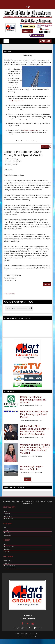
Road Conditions (27, 31)
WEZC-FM (7, 563)
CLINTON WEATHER (28, 329)
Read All (45, 147)
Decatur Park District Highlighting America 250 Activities (33, 400)
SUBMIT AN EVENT (9, 547)
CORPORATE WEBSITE (10, 568)
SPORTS (6, 530)
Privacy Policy (18, 628)
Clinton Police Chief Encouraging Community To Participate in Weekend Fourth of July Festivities (34, 430)
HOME (6, 511)
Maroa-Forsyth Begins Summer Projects (31, 468)
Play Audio (11, 308)
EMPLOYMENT (8, 516)
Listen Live (45, 41)
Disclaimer (38, 628)
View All (27, 479)
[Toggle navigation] (6, 41)
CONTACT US (27, 504)
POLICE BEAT (8, 533)
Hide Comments (10, 294)
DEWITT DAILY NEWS (10, 566)
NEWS (6, 528)
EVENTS (6, 544)
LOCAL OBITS (8, 535)
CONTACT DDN (8, 519)
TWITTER (7, 552)
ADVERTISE (7, 514)
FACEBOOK (7, 549)
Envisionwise (26, 636)
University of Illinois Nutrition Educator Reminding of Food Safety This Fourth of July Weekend (35, 449)
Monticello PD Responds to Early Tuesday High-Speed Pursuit (34, 414)
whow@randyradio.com (16, 101)
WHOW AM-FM (8, 561)
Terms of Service (28, 628)
